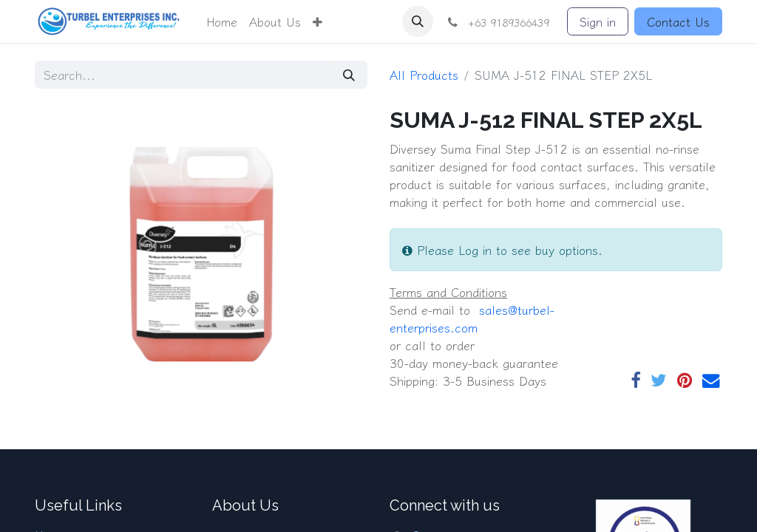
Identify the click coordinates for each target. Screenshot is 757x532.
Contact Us (678, 21)
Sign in (598, 21)
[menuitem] (222, 21)
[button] (318, 21)
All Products (424, 75)
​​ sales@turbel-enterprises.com (472, 318)
